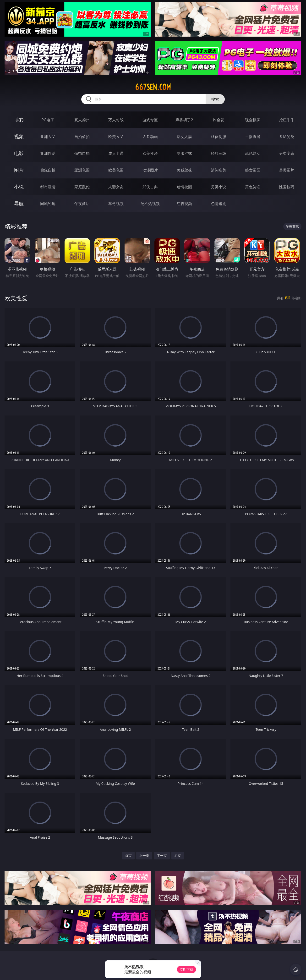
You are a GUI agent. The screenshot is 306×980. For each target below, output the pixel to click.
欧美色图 (116, 170)
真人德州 (82, 120)
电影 (19, 153)
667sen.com (153, 87)
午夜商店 (82, 204)
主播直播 (253, 137)
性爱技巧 (287, 187)
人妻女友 (116, 187)
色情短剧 (219, 204)
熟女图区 (253, 170)
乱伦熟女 (253, 153)
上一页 (144, 855)
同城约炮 (48, 204)
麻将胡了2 (184, 120)
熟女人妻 (184, 137)
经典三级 (219, 153)
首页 (128, 855)
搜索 (215, 99)
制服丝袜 (184, 153)
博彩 (19, 120)
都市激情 (48, 187)
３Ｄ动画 (150, 137)
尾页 (178, 855)
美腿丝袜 (184, 170)
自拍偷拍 (82, 137)
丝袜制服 (219, 137)
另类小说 (219, 187)
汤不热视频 (150, 204)
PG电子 (48, 120)
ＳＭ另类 (287, 137)
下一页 (162, 855)
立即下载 (186, 969)
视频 (19, 136)
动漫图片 (150, 170)
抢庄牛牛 (287, 120)
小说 (19, 187)
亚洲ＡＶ (48, 137)
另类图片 (287, 170)
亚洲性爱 (48, 153)
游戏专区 (150, 120)
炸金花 (219, 120)
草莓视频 (116, 204)
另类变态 (287, 153)
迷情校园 (184, 187)
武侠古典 (150, 187)
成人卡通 (116, 153)
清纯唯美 (219, 170)
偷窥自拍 (48, 170)
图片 (19, 170)
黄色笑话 (253, 187)
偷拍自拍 (82, 153)
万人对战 (116, 120)
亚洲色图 (82, 170)
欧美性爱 (150, 153)
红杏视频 (184, 204)
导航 (19, 203)
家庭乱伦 (82, 187)
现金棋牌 (253, 120)
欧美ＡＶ (116, 137)
